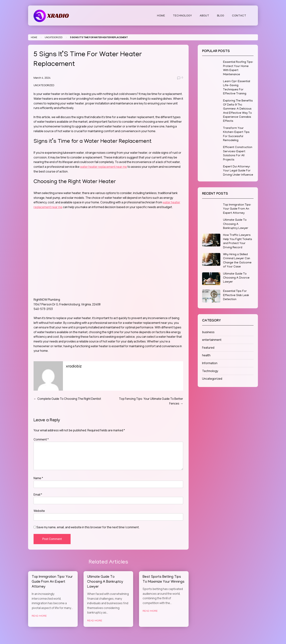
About (204, 15)
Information (210, 363)
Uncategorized (54, 37)
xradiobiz (74, 367)
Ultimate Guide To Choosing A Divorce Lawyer (236, 278)
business (208, 332)
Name (38, 478)
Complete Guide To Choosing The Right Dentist (69, 399)
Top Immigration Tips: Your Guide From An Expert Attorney (52, 582)
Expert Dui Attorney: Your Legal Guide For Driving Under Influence (238, 171)
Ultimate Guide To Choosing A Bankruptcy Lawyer (105, 582)
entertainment (212, 340)
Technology (182, 15)
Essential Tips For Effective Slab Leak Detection (236, 295)
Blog (221, 15)
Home (161, 15)
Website (39, 511)
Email (38, 494)
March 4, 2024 (42, 78)
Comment (41, 439)
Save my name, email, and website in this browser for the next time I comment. (88, 527)
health (206, 355)
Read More (39, 616)
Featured (208, 348)
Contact (239, 15)
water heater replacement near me (104, 167)
